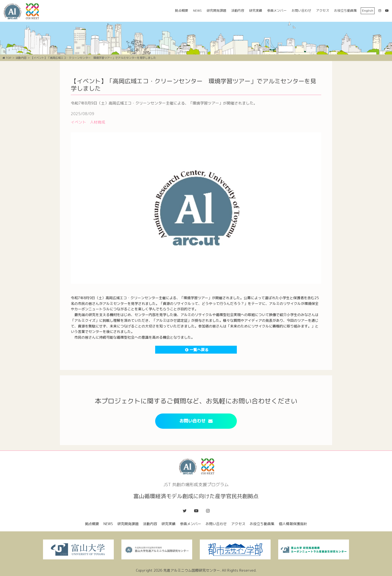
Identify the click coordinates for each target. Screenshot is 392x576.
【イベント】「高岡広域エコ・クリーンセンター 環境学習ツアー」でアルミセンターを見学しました (93, 58)
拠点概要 (182, 10)
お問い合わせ (301, 10)
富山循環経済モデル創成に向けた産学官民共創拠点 (23, 11)
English (368, 10)
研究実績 (256, 10)
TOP (7, 58)
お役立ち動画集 (345, 10)
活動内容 (238, 10)
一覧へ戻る (197, 350)
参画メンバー (277, 10)
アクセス (323, 10)
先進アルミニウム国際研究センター (192, 570)
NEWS (197, 10)
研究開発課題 (216, 10)
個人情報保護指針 (293, 524)
